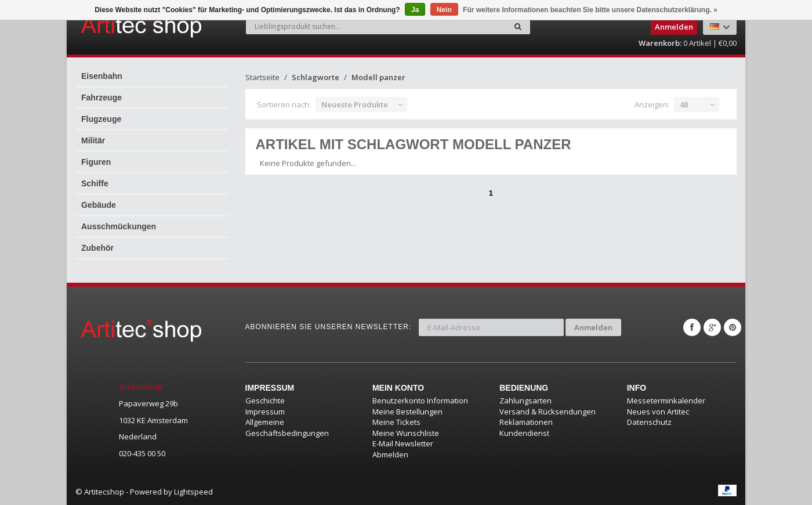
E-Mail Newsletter (403, 443)
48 (684, 104)
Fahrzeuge (101, 98)
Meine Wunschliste (406, 433)
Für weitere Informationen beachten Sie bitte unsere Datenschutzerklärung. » (590, 10)
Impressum (265, 412)
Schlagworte (316, 77)
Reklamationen (526, 422)
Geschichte (265, 401)
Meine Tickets (396, 422)
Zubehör (97, 248)
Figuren (96, 162)
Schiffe (95, 183)
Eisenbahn (102, 76)
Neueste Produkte (355, 104)
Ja (415, 10)
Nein (444, 10)
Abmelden (390, 454)
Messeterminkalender (666, 401)
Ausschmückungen (119, 226)
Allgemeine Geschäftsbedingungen (287, 428)
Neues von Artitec (658, 412)
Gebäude (99, 205)
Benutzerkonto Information (420, 401)
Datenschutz (649, 422)
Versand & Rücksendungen (548, 412)
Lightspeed (193, 492)
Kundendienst (524, 433)
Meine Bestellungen (407, 412)
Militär (93, 140)
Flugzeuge (101, 119)
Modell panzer (378, 77)
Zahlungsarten (525, 401)
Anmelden (593, 327)
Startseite (262, 77)
